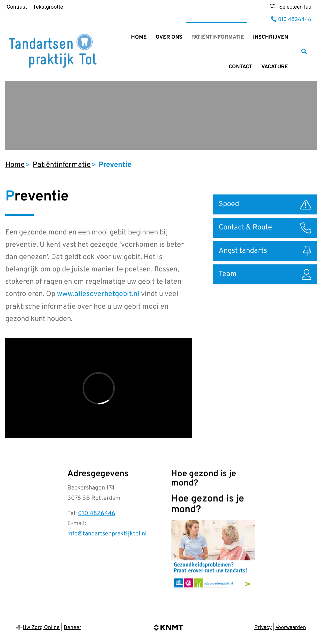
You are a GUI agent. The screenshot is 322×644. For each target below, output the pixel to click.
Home (139, 37)
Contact (240, 67)
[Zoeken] (304, 51)
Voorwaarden (291, 628)
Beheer (72, 628)
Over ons (169, 37)
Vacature (275, 67)
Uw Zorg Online (41, 628)
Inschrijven (270, 37)
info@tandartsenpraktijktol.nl (107, 534)
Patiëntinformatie (218, 37)
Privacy (263, 628)
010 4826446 (97, 514)
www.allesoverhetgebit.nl (98, 294)
